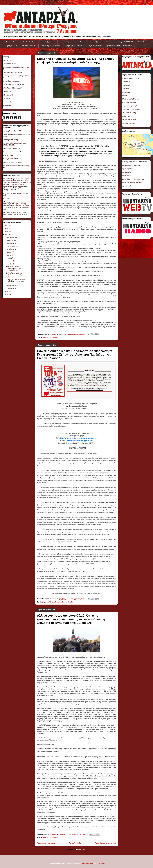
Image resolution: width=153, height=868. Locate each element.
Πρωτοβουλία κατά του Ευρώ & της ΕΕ (119, 46)
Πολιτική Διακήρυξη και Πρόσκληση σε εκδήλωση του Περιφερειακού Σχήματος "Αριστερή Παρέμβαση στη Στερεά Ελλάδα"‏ (76, 354)
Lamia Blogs (126, 82)
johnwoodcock (88, 863)
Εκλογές (5, 98)
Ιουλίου (9, 252)
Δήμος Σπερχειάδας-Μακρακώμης (133, 183)
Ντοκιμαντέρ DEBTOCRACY (74, 46)
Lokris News (126, 92)
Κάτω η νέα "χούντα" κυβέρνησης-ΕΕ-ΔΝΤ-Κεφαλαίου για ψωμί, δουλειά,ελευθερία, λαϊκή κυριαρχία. (76, 61)
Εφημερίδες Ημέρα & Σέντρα (131, 109)
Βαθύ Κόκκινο (109, 42)
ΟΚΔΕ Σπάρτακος (9, 155)
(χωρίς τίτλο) (7, 198)
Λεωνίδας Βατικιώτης (29, 46)
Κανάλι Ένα (126, 116)
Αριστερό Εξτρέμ (94, 42)
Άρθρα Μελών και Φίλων (11, 72)
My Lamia (125, 95)
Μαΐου (9, 258)
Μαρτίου (10, 264)
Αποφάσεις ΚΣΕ (8, 64)
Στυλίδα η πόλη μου (128, 123)
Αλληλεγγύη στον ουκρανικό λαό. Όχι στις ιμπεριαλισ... (16, 281)
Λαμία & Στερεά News (129, 120)
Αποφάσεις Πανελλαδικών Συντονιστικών (16, 67)
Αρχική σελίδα (75, 843)
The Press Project (12, 42)
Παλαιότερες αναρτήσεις (105, 843)
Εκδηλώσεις (7, 95)
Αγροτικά (6, 60)
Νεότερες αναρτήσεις (46, 843)
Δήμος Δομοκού (127, 169)
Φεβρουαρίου (11, 285)
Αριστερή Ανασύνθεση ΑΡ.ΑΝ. (13, 131)
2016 (7, 229)
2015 (7, 232)
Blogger (102, 863)
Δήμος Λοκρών (127, 176)
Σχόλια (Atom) (81, 849)
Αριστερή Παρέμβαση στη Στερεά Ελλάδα (58, 602)
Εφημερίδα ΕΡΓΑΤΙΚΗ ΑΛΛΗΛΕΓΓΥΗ (131, 42)
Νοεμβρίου (11, 240)
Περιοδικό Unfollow (95, 46)
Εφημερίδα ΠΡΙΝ (12, 46)
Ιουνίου (9, 255)
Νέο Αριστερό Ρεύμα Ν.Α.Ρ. (12, 152)
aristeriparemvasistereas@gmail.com (79, 441)
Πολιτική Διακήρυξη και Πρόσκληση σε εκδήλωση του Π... (16, 275)
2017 (7, 226)
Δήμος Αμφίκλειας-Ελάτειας (131, 165)
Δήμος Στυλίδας (127, 186)
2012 (7, 295)
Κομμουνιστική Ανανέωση (11, 148)
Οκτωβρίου (11, 243)
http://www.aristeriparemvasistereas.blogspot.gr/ (78, 438)
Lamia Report (126, 89)
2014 (7, 235)
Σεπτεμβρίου (11, 246)
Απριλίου (10, 261)
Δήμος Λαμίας (126, 172)
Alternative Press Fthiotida (131, 78)
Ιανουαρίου (11, 288)
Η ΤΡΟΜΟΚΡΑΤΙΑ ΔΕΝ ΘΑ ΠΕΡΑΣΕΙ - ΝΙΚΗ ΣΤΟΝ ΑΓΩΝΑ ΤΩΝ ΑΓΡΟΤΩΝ (15, 214)
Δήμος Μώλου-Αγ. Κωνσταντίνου (133, 179)
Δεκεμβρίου (11, 237)
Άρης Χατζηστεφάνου (48, 42)
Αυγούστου (11, 249)
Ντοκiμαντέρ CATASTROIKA (50, 46)
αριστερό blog (64, 42)
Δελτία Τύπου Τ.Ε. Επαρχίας (12, 85)
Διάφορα (5, 91)
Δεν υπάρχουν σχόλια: (77, 334)
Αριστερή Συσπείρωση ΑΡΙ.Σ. (12, 140)
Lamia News (126, 85)
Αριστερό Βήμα (79, 42)
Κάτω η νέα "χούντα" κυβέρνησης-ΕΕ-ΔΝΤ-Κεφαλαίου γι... (15, 268)
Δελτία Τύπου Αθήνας (51, 337)
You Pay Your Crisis (29, 42)
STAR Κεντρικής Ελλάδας (130, 99)
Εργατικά (6, 102)
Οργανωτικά (7, 105)
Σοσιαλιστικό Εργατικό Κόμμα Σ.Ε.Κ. (15, 162)
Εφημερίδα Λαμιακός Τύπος (131, 106)
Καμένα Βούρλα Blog (129, 113)
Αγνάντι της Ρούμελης (129, 102)
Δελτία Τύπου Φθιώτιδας (11, 88)
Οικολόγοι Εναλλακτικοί (10, 159)
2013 (7, 292)
